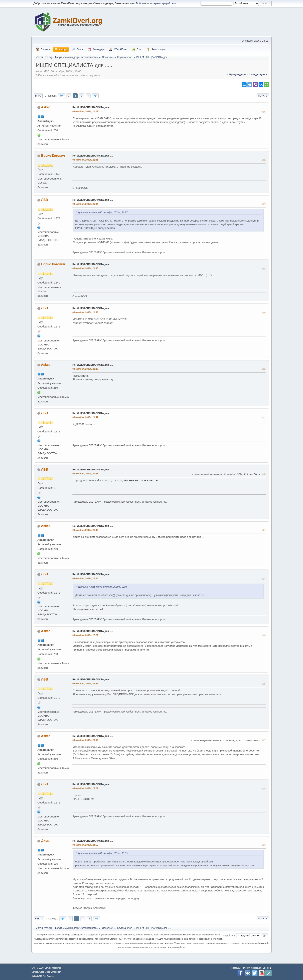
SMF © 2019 (38, 968)
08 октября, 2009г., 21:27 (85, 111)
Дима (45, 841)
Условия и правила (251, 968)
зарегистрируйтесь (164, 3)
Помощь (236, 968)
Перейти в (229, 935)
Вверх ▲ (267, 968)
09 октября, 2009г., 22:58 (85, 684)
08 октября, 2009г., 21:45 (85, 474)
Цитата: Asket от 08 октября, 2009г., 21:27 (103, 212)
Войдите (141, 3)
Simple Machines (53, 968)
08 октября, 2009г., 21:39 (85, 312)
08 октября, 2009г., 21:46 (85, 530)
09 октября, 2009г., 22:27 (85, 635)
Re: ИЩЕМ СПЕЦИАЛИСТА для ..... (93, 107)
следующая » (258, 74)
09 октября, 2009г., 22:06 (85, 578)
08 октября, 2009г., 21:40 (85, 369)
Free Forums (48, 976)
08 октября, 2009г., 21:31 (85, 160)
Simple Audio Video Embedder (46, 972)
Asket (45, 107)
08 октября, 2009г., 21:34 (85, 204)
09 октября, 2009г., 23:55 (85, 845)
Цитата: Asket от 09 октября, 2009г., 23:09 (103, 853)
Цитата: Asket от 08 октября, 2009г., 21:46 (103, 587)
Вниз (38, 96)
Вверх (39, 919)
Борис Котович (53, 156)
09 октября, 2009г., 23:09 (85, 740)
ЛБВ (44, 200)
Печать (263, 96)
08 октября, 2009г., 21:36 (85, 268)
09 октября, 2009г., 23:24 (85, 788)
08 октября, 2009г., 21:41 (85, 417)
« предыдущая (237, 74)
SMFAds (35, 976)
